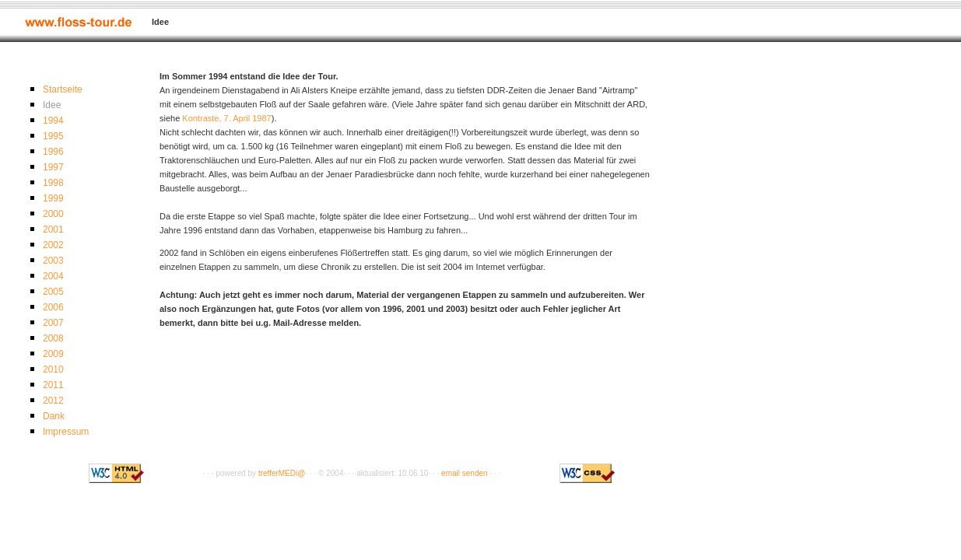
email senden (464, 473)
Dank (54, 416)
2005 (53, 292)
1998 (53, 183)
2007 (53, 323)
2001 (53, 229)
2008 (53, 338)
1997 (53, 167)
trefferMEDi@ (282, 473)
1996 (53, 152)
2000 (53, 214)
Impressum (66, 432)
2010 (53, 369)
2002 (53, 245)
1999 (53, 198)
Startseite (63, 89)
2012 (53, 401)
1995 (53, 136)
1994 (53, 121)
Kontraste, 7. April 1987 (226, 118)
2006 (53, 307)
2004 (53, 276)
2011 (53, 385)
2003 (53, 261)
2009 (53, 354)
